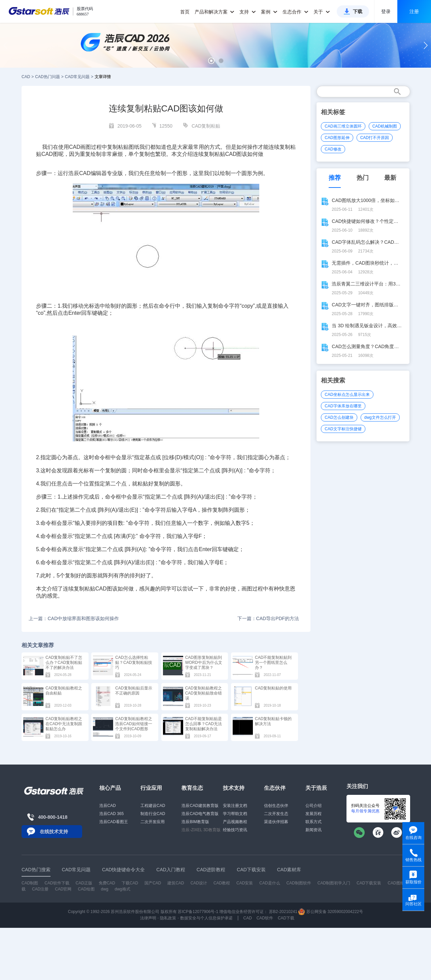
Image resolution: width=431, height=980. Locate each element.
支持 (248, 12)
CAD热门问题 (47, 77)
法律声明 (148, 918)
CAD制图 (30, 883)
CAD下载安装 (369, 883)
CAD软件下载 (57, 883)
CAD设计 (199, 883)
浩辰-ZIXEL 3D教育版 (201, 830)
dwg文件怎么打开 (380, 417)
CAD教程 (222, 883)
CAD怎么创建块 (339, 417)
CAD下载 (286, 918)
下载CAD (130, 883)
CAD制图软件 (299, 883)
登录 (386, 11)
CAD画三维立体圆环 (343, 126)
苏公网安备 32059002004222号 (331, 912)
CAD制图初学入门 (334, 883)
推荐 (335, 178)
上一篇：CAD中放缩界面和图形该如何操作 (74, 618)
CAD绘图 (86, 889)
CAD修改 (333, 149)
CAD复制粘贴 (206, 126)
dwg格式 (123, 889)
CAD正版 (84, 883)
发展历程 (313, 814)
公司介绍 (313, 806)
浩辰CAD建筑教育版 (200, 806)
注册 (414, 11)
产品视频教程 (235, 822)
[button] (211, 61)
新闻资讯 (313, 830)
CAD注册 (40, 889)
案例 (269, 12)
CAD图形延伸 (337, 138)
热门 (363, 178)
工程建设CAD (153, 806)
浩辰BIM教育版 (195, 822)
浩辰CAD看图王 (114, 822)
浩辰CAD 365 (112, 814)
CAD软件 (265, 918)
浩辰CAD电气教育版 (200, 814)
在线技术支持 (54, 832)
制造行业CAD (153, 814)
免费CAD (107, 883)
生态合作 (295, 12)
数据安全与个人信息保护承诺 (206, 918)
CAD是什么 (270, 883)
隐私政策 (168, 918)
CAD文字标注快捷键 (343, 429)
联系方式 (313, 822)
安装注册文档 (235, 806)
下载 (358, 11)
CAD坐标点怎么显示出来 (347, 395)
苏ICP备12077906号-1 (198, 912)
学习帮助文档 (235, 814)
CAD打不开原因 (375, 138)
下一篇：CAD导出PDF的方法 (268, 618)
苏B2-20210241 (283, 912)
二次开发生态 (276, 814)
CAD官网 (63, 889)
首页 (185, 12)
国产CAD (153, 883)
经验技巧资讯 (235, 830)
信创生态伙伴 (276, 806)
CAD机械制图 (385, 126)
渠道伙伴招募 (276, 822)
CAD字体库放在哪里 (343, 406)
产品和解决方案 (215, 12)
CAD (26, 77)
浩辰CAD (108, 806)
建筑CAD (176, 883)
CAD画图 (80, 147)
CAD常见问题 (77, 77)
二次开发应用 (153, 822)
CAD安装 (245, 883)
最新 (390, 178)
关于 (322, 12)
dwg (105, 889)
